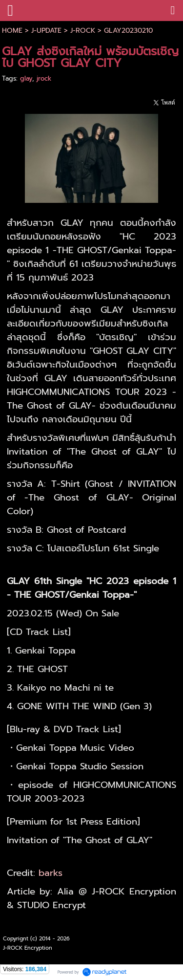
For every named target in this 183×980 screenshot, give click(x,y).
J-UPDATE (46, 31)
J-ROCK (83, 31)
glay (26, 78)
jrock (44, 78)
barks (51, 873)
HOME (12, 31)
